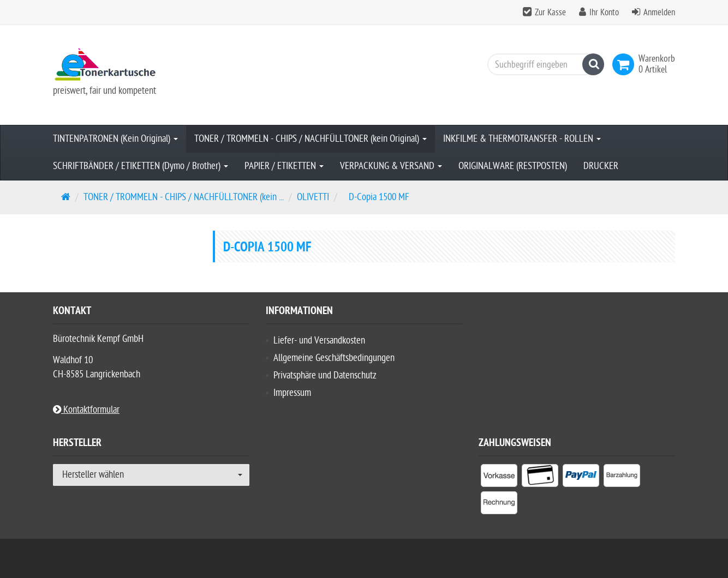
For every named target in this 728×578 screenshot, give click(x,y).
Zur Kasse (550, 13)
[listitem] (499, 478)
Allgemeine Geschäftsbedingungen (334, 358)
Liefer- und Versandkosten (319, 341)
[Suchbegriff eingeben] (543, 64)
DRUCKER (601, 166)
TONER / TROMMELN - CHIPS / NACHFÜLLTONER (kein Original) (311, 139)
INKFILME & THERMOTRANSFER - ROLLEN (522, 139)
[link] (625, 64)
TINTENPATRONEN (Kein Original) (115, 139)
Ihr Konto (604, 13)
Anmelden (659, 13)
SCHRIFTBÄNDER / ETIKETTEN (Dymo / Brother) (141, 166)
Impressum (292, 393)
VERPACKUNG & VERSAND (391, 166)
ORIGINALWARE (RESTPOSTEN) (513, 166)
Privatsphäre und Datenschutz (325, 375)
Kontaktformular (86, 410)
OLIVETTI (313, 197)
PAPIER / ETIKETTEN (284, 166)
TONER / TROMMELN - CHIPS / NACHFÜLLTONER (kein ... (184, 197)
